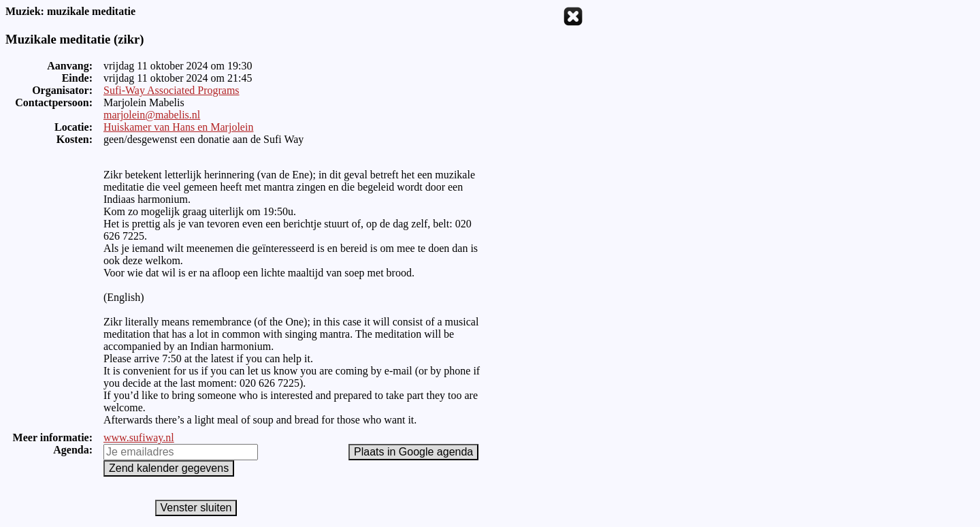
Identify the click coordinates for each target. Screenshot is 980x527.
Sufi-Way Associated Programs (171, 90)
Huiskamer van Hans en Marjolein (178, 127)
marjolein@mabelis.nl (152, 115)
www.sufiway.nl (139, 437)
